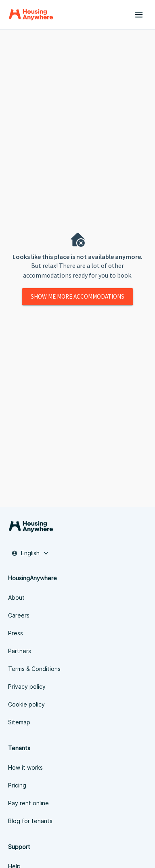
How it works (25, 767)
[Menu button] (139, 15)
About (16, 597)
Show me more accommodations (77, 296)
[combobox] (30, 553)
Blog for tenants (30, 821)
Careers (19, 615)
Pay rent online (28, 803)
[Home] (31, 15)
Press (16, 633)
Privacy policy (27, 687)
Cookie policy (26, 704)
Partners (20, 651)
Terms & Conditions (34, 669)
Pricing (17, 785)
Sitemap (19, 722)
